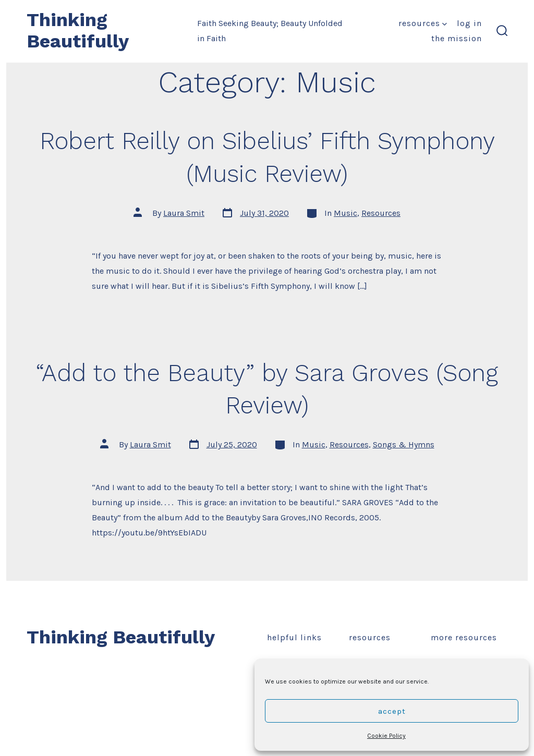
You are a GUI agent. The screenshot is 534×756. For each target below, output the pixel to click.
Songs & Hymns (404, 444)
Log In (469, 23)
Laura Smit (184, 213)
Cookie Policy (386, 736)
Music (345, 213)
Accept (392, 711)
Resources (423, 23)
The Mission (457, 38)
